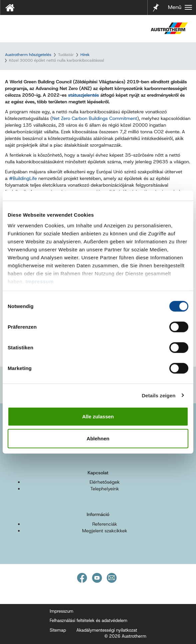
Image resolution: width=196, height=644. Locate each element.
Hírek (85, 55)
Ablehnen (98, 438)
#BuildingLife (23, 178)
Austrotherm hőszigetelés (28, 55)
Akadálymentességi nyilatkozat (107, 630)
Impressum (40, 281)
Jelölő (156, 3)
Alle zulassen (98, 416)
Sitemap (58, 630)
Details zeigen (158, 395)
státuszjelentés (83, 95)
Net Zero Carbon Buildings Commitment (94, 118)
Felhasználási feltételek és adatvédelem (88, 620)
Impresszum (61, 611)
